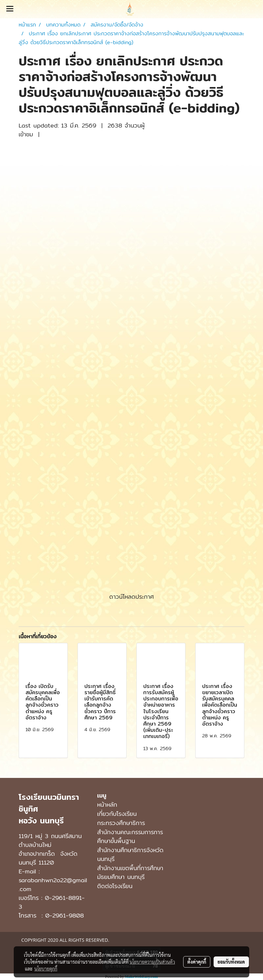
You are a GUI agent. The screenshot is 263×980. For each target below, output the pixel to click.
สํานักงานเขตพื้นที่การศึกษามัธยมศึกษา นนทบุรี (130, 872)
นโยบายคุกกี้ (46, 969)
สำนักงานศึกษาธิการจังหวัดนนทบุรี (130, 854)
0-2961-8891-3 (52, 902)
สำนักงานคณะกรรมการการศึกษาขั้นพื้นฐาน (130, 836)
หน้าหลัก (107, 805)
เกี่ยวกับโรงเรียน (117, 814)
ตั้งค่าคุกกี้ (197, 962)
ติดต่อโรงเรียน (115, 886)
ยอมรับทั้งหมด (231, 962)
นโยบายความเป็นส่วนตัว (152, 962)
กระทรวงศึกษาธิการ (121, 823)
